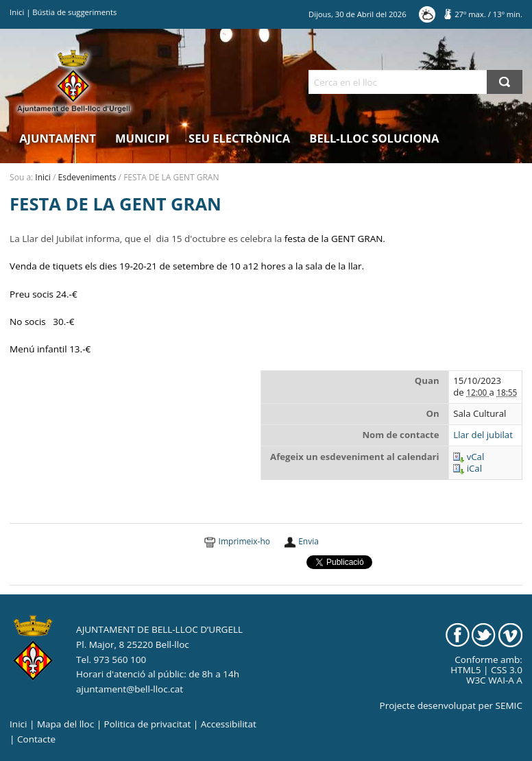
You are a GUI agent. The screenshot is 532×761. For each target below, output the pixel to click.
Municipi (142, 138)
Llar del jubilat (483, 435)
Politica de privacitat (148, 724)
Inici (17, 12)
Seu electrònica (239, 138)
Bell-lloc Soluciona (374, 138)
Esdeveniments (87, 177)
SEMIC (509, 705)
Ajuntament (58, 138)
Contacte (36, 739)
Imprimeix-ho (244, 541)
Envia (309, 541)
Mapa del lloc (65, 724)
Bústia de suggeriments (74, 12)
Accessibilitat (229, 724)
